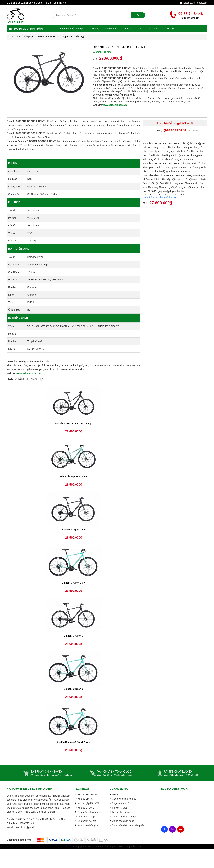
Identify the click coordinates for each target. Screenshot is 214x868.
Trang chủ (15, 37)
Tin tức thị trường (121, 812)
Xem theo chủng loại (88, 825)
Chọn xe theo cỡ (120, 803)
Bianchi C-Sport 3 (73, 636)
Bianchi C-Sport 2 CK (74, 583)
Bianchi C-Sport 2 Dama (73, 476)
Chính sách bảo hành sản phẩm (128, 825)
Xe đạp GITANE (86, 808)
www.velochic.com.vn (115, 105)
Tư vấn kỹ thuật (120, 808)
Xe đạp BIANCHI (47, 37)
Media (115, 794)
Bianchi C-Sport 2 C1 (73, 530)
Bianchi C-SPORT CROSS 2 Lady (73, 423)
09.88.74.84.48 (191, 14)
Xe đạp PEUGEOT (87, 794)
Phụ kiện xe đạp (86, 817)
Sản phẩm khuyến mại (89, 812)
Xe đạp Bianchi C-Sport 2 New (74, 742)
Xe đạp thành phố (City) (71, 37)
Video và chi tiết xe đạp (124, 799)
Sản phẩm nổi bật (87, 821)
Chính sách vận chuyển (124, 817)
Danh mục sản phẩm (26, 29)
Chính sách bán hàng (123, 821)
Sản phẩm (29, 37)
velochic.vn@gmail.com (195, 3)
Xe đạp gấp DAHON (88, 803)
